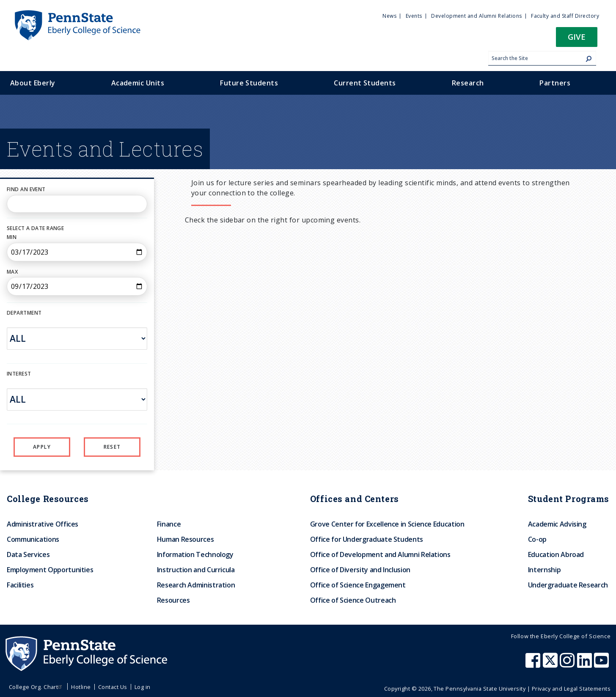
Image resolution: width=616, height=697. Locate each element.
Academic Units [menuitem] (138, 83)
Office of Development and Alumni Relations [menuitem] (380, 554)
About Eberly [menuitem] (33, 83)
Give (577, 37)
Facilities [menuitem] (20, 585)
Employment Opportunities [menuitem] (50, 570)
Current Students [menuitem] (365, 83)
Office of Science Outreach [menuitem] (353, 600)
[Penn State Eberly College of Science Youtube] (602, 664)
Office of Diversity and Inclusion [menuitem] (360, 570)
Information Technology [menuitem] (195, 554)
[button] (577, 40)
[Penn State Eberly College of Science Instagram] (568, 664)
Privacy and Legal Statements (571, 689)
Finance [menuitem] (169, 524)
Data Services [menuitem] (28, 554)
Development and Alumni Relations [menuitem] (476, 16)
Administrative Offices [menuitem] (43, 524)
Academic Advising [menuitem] (557, 524)
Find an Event (26, 189)
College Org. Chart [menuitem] (37, 687)
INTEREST (19, 374)
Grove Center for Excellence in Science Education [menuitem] (387, 524)
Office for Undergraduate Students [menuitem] (367, 539)
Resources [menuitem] (173, 600)
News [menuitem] (389, 16)
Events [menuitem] (414, 16)
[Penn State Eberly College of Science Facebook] (534, 664)
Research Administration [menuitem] (196, 585)
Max (12, 272)
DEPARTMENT (24, 313)
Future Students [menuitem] (249, 83)
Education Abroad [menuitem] (556, 554)
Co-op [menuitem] (537, 539)
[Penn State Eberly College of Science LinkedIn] (586, 664)
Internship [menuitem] (544, 570)
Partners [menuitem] (555, 83)
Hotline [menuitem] (81, 687)
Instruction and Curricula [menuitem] (196, 570)
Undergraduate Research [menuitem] (568, 585)
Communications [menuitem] (33, 539)
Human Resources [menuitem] (186, 539)
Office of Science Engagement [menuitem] (358, 585)
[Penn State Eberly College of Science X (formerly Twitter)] (551, 664)
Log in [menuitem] (143, 687)
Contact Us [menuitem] (113, 687)
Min (12, 237)
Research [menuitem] (468, 83)
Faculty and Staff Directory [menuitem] (565, 16)
